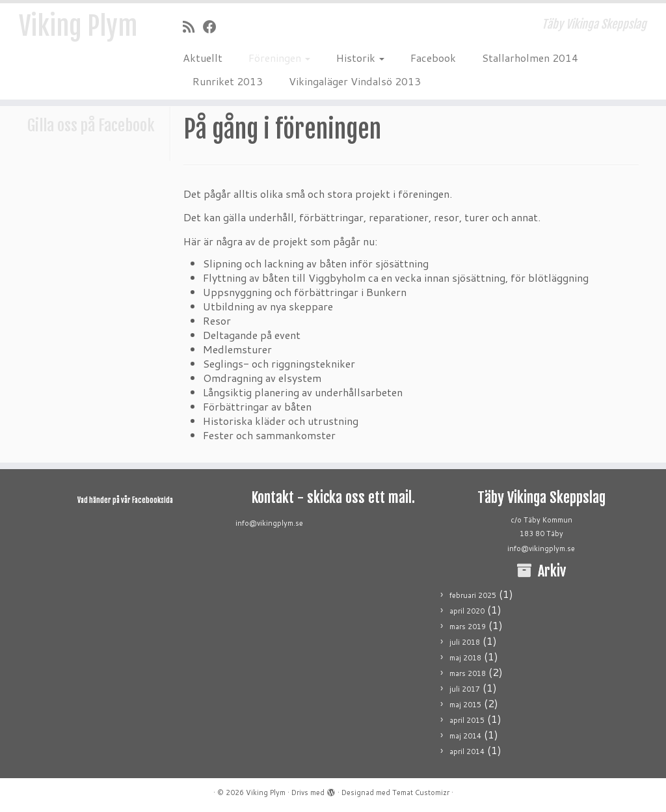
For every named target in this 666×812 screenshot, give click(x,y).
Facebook (433, 58)
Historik (360, 58)
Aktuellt (203, 58)
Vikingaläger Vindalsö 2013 (355, 81)
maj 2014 (465, 736)
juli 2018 (465, 642)
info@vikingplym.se (269, 523)
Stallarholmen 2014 (530, 58)
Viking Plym (78, 26)
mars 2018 (468, 673)
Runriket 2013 (228, 81)
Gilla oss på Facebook (91, 126)
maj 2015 (465, 705)
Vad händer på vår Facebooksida (125, 500)
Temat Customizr (421, 792)
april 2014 (467, 751)
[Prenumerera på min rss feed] (193, 27)
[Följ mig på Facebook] (214, 27)
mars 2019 (468, 627)
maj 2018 (465, 658)
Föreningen (279, 58)
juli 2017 (465, 689)
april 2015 (467, 720)
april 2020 (467, 611)
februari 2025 (473, 595)
